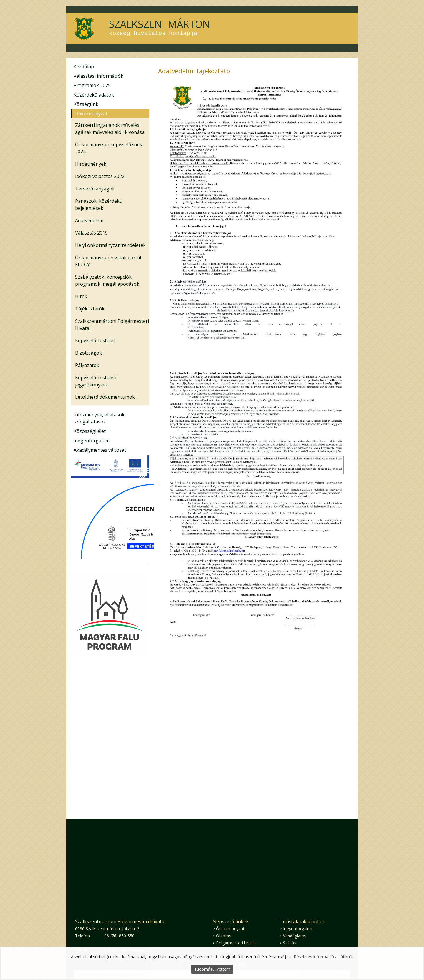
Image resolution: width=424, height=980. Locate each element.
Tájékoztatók (90, 309)
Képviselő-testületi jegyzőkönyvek (96, 381)
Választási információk (98, 76)
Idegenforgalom (92, 441)
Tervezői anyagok (95, 189)
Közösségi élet (90, 431)
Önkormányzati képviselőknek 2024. (109, 148)
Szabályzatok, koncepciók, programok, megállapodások (107, 280)
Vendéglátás (295, 936)
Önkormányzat (91, 114)
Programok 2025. (93, 85)
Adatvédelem (89, 220)
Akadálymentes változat (100, 450)
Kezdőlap (84, 67)
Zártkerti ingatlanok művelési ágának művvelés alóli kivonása (110, 129)
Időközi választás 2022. (100, 176)
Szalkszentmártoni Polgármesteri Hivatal (112, 325)
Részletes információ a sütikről (323, 957)
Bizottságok (88, 353)
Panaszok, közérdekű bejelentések (99, 205)
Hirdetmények (91, 164)
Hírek (81, 296)
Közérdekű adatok (94, 95)
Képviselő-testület (95, 340)
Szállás (289, 943)
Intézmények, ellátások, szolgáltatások (100, 418)
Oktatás (224, 936)
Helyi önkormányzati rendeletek (110, 245)
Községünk (86, 104)
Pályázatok (87, 365)
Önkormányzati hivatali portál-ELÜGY (109, 261)
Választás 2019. (92, 233)
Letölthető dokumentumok (105, 397)
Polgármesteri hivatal (236, 943)
